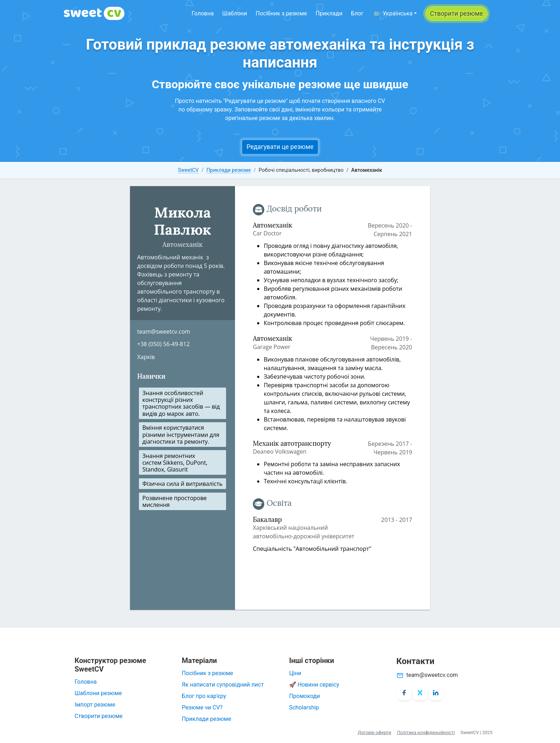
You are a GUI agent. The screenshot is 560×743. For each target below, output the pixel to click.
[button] (395, 13)
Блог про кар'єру (204, 696)
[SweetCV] (94, 14)
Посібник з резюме (281, 13)
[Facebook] (404, 693)
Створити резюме (99, 716)
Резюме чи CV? (202, 707)
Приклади (329, 13)
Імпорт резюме (95, 705)
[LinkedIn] (436, 693)
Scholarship (304, 707)
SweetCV (188, 170)
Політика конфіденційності (426, 732)
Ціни (295, 673)
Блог (357, 13)
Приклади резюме (229, 170)
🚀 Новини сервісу (314, 685)
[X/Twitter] (420, 693)
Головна (202, 13)
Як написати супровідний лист (223, 685)
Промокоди (304, 696)
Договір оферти (375, 732)
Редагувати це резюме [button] (280, 147)
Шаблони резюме (98, 693)
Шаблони (234, 13)
